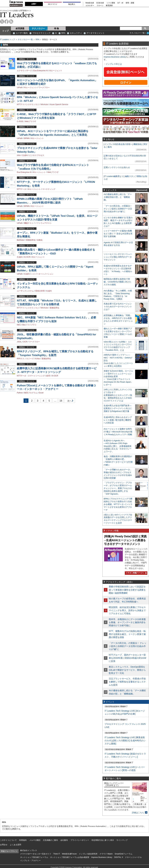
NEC (19, 325)
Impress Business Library (115, 57)
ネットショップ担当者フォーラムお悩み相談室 (70, 857)
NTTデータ (21, 189)
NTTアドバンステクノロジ (28, 104)
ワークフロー (44, 88)
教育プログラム (31, 393)
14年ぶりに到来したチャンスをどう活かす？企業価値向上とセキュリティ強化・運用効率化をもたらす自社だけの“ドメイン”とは (118, 395)
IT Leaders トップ (7, 39)
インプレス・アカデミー (30, 861)
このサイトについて (8, 840)
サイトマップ (122, 840)
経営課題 (20, 28)
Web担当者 (90, 3)
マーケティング (49, 189)
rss (11, 22)
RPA (63, 33)
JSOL (19, 342)
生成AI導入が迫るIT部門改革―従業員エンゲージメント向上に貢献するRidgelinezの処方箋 (118, 408)
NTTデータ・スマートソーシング (31, 376)
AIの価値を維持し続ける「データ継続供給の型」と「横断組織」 (118, 197)
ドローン (100, 6)
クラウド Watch (106, 854)
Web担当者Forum (69, 854)
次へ (69, 401)
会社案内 (64, 840)
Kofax (38, 359)
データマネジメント (96, 33)
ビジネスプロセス (37, 155)
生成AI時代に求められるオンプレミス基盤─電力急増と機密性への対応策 (118, 420)
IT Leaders (17, 15)
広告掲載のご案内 (50, 840)
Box (24, 325)
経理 (48, 376)
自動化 (40, 240)
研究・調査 (130, 3)
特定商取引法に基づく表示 (103, 840)
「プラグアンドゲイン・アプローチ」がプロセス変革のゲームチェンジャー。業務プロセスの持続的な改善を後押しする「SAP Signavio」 (118, 488)
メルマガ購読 (35, 840)
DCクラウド (53, 4)
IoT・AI (120, 3)
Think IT (57, 854)
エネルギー (90, 6)
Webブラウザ (30, 121)
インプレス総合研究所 (88, 854)
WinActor (44, 104)
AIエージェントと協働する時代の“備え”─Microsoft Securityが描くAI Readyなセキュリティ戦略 (118, 432)
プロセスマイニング (41, 33)
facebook (7, 22)
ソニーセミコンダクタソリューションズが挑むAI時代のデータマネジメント (118, 257)
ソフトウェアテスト (43, 223)
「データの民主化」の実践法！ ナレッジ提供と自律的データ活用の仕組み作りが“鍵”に (118, 209)
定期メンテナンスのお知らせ (117, 167)
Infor (19, 155)
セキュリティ (76, 33)
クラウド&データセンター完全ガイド (36, 854)
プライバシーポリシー (80, 840)
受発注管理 (40, 291)
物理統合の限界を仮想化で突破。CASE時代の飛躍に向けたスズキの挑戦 (117, 282)
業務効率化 (31, 240)
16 (61, 401)
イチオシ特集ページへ (136, 573)
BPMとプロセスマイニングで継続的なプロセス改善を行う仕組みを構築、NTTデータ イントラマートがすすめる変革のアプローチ (118, 504)
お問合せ (4, 845)
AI (56, 33)
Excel (41, 393)
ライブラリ (32, 325)
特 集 (57, 28)
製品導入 (72, 4)
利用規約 (23, 840)
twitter (2, 22)
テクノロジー (38, 28)
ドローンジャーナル (133, 857)
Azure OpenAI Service (59, 104)
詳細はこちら (138, 813)
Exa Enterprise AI (41, 71)
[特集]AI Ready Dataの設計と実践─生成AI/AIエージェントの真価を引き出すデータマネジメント (125, 540)
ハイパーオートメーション (42, 274)
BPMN (27, 138)
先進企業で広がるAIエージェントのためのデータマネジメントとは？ (118, 307)
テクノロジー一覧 (25, 39)
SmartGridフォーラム (123, 854)
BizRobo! (21, 240)
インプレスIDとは (114, 64)
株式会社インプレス (29, 850)
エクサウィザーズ (24, 71)
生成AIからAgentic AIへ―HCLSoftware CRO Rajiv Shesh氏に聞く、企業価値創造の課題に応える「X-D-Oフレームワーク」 (118, 446)
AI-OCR (27, 257)
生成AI (25, 155)
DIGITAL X (119, 857)
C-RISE (20, 121)
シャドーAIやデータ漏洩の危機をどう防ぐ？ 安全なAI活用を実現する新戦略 (118, 234)
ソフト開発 (111, 3)
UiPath (20, 88)
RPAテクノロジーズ (25, 359)
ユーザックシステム (25, 291)
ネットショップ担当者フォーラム (34, 857)
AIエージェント (56, 71)
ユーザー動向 (22, 33)
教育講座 (109, 6)
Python (20, 393)
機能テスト (29, 223)
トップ (5, 31)
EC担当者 (100, 3)
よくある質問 (16, 845)
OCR (25, 342)
